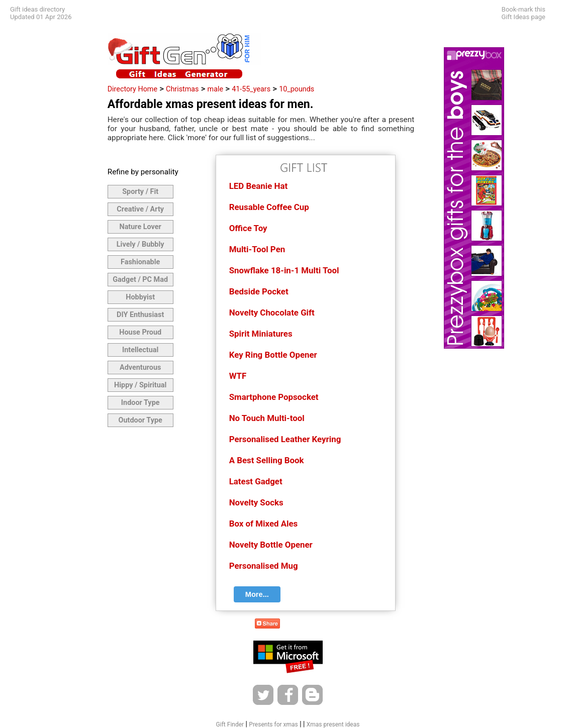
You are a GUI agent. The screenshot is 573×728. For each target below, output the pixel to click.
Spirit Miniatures (261, 334)
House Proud (140, 332)
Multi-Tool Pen (257, 249)
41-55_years (251, 89)
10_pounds (297, 89)
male (215, 89)
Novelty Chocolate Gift (272, 313)
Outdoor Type (140, 420)
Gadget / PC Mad (140, 280)
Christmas (182, 89)
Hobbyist (140, 297)
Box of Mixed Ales (264, 524)
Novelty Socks (256, 502)
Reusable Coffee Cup (269, 207)
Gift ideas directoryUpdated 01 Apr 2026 (41, 13)
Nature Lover (140, 227)
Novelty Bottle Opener (271, 545)
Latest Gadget (256, 481)
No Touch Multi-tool (267, 418)
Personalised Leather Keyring (285, 439)
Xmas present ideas (333, 724)
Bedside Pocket (259, 291)
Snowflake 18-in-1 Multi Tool (284, 270)
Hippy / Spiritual (140, 385)
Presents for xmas (273, 724)
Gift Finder (230, 724)
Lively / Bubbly (140, 244)
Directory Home (132, 89)
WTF (238, 376)
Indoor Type (140, 403)
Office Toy (248, 228)
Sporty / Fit (140, 192)
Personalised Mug (264, 566)
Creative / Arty (140, 209)
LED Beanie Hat (258, 186)
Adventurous (140, 368)
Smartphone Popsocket (274, 397)
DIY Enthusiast (140, 315)
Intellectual (140, 350)
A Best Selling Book (267, 460)
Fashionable (140, 262)
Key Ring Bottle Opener (273, 355)
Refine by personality (143, 172)
